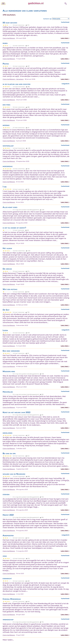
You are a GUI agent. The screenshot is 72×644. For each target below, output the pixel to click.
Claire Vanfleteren (9, 38)
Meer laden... (8, 640)
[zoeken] (65, 3)
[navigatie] (3, 4)
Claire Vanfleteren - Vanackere (13, 79)
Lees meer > (65, 38)
